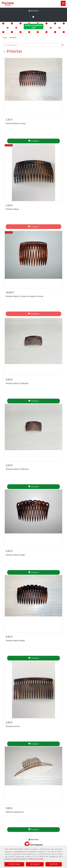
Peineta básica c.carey (16, 123)
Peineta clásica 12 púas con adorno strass (25, 271)
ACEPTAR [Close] (54, 864)
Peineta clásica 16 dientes (17, 345)
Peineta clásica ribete (15, 565)
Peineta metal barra (15, 711)
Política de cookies (36, 859)
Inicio (6, 807)
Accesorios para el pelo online (15, 735)
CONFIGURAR (14, 864)
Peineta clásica (12, 196)
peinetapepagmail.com (13, 760)
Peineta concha (13, 638)
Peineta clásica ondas (15, 492)
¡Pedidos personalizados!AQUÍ (34, 26)
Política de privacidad (11, 823)
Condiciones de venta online (13, 815)
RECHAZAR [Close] (35, 864)
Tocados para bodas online (14, 738)
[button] (33, 11)
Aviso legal (8, 811)
